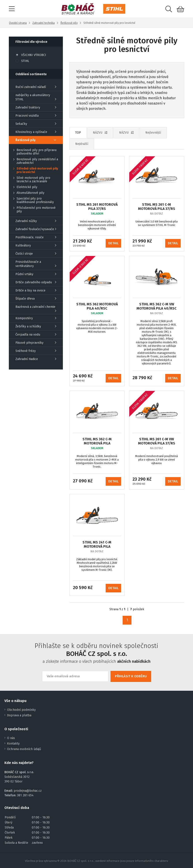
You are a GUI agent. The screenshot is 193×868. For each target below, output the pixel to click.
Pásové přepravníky (36, 343)
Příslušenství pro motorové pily (34, 210)
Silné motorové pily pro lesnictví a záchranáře (32, 180)
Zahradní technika (44, 23)
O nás (11, 738)
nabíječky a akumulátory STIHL (36, 97)
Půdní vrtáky (36, 274)
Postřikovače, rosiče (36, 237)
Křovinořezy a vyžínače (36, 132)
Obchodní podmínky (21, 710)
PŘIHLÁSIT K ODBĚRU (131, 676)
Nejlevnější (153, 133)
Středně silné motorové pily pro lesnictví (36, 170)
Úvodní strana (18, 23)
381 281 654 (25, 795)
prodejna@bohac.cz (28, 791)
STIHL (22, 61)
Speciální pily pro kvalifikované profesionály (34, 200)
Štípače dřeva (36, 299)
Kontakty (13, 744)
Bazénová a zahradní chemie (36, 309)
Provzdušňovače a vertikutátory (36, 264)
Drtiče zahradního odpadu (36, 282)
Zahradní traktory (36, 107)
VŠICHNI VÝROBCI (31, 55)
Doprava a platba (19, 715)
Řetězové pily (69, 23)
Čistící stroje (36, 254)
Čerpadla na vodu (36, 335)
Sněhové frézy (36, 351)
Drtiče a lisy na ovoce (36, 290)
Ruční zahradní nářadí (36, 87)
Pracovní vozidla (36, 116)
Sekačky (36, 124)
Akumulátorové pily (29, 193)
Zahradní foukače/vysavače (36, 229)
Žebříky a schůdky (36, 326)
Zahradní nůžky (36, 221)
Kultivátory (36, 245)
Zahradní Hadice (36, 359)
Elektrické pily (25, 187)
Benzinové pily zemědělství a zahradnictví (36, 161)
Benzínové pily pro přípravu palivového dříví (35, 152)
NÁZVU (100, 133)
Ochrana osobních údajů (24, 749)
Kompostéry (36, 318)
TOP (78, 133)
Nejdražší (82, 144)
